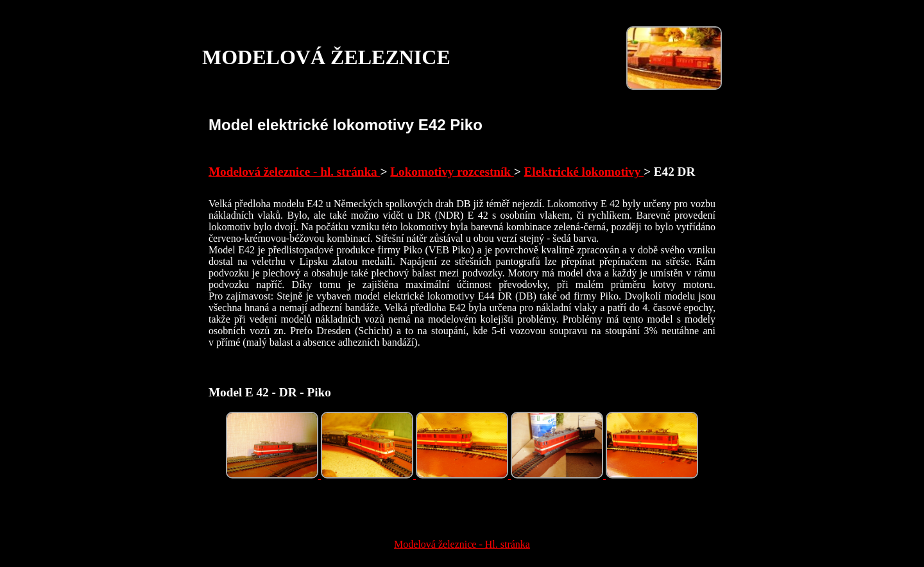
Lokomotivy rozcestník (452, 172)
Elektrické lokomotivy (584, 172)
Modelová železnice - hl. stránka (295, 172)
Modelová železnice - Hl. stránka (462, 544)
